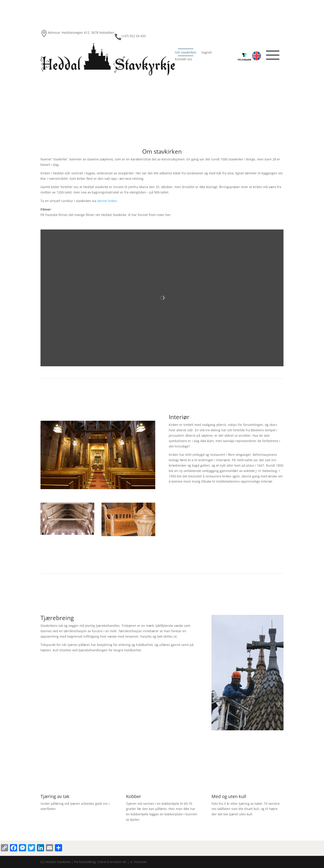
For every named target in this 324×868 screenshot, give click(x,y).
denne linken (107, 201)
